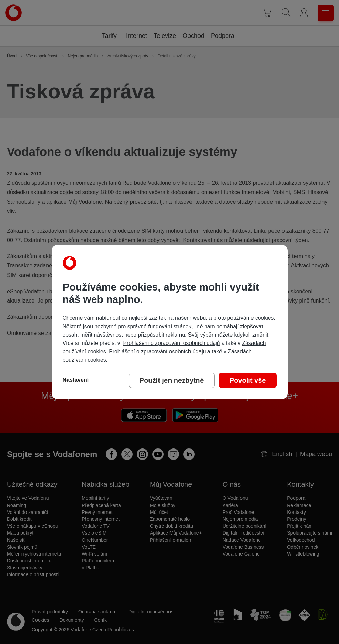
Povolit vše (248, 380)
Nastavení (76, 380)
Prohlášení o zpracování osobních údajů (171, 343)
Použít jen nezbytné (172, 380)
